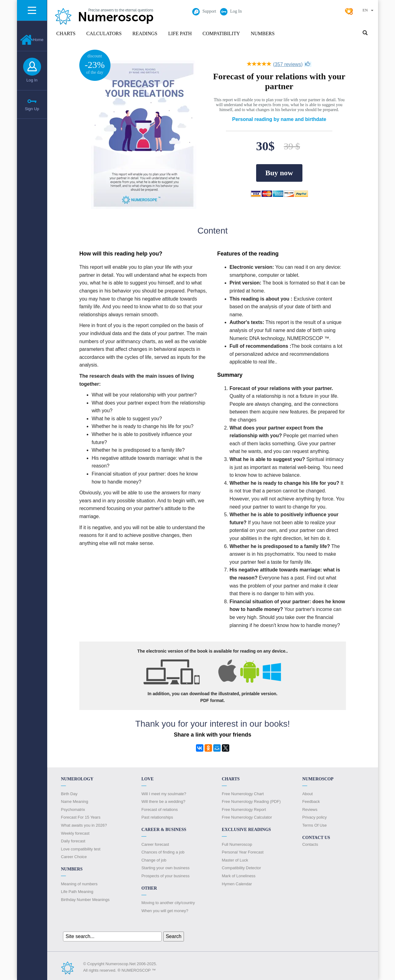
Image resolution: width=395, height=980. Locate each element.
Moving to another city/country (168, 903)
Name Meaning (75, 801)
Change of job (154, 860)
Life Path (180, 33)
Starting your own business (165, 868)
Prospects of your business (165, 876)
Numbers (262, 33)
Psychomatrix (73, 810)
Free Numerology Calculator (247, 817)
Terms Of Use (314, 825)
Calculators (104, 33)
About (307, 794)
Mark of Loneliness (239, 876)
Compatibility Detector (241, 868)
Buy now (279, 173)
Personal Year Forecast (243, 852)
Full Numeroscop (237, 844)
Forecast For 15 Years (81, 817)
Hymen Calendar (237, 884)
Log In (32, 80)
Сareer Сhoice (74, 857)
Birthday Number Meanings (85, 900)
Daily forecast (73, 841)
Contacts (310, 844)
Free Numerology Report (244, 810)
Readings (145, 33)
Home (32, 40)
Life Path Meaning (77, 892)
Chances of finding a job (163, 852)
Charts (66, 33)
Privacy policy (314, 817)
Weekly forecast (75, 833)
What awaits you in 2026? (84, 825)
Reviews (310, 810)
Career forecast (155, 844)
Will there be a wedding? (163, 801)
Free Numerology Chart (243, 794)
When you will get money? (165, 911)
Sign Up (32, 109)
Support (204, 11)
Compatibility (221, 33)
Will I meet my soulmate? (164, 794)
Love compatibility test (81, 849)
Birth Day (69, 794)
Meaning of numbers (79, 884)
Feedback (311, 801)
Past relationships (157, 817)
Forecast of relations (160, 810)
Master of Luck (235, 860)
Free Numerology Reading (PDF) (251, 801)
